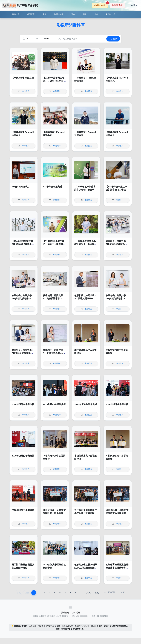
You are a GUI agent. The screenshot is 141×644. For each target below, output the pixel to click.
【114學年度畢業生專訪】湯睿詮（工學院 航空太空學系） (117, 190)
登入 (134, 5)
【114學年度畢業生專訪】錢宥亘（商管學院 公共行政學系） (85, 244)
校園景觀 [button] (31, 14)
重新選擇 (117, 5)
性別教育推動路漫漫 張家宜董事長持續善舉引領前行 (117, 568)
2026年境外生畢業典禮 (23, 404)
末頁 (97, 593)
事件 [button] (45, 14)
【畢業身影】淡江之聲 (23, 78)
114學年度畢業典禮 (53, 187)
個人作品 (111, 14)
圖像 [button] (85, 14)
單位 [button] (74, 14)
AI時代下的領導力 (21, 187)
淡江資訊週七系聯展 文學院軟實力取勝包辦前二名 (54, 513)
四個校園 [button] (16, 14)
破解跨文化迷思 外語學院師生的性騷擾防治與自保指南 (86, 568)
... (81, 593)
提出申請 (101, 5)
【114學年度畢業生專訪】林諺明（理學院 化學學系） (54, 81)
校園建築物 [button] (59, 14)
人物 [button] (97, 14)
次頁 (88, 593)
